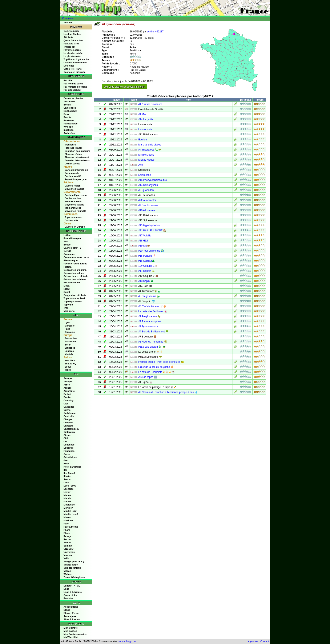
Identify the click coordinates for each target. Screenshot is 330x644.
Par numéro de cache (75, 87)
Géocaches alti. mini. (75, 270)
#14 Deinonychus (148, 185)
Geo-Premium (71, 31)
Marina (67, 501)
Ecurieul (143, 140)
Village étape (71, 565)
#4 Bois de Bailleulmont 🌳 (153, 332)
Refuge (67, 536)
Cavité (67, 410)
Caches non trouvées (75, 63)
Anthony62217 (155, 32)
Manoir (67, 495)
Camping (69, 400)
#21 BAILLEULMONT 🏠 (152, 231)
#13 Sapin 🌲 (146, 281)
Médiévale (69, 505)
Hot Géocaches (72, 283)
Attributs (68, 37)
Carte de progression (76, 170)
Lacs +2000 (70, 486)
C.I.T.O (67, 251)
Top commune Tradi (75, 298)
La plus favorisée (73, 53)
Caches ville (71, 220)
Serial (67, 292)
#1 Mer (142, 114)
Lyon (67, 323)
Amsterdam (71, 338)
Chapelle (68, 423)
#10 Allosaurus (147, 210)
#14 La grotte (146, 119)
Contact (264, 641)
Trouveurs (70, 145)
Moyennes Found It (75, 211)
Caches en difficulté (75, 72)
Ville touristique (72, 568)
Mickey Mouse (146, 160)
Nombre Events (73, 201)
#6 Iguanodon (146, 190)
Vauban (68, 555)
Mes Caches (70, 631)
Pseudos (68, 598)
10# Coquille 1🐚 (148, 266)
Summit (68, 546)
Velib (66, 558)
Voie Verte (69, 311)
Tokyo (68, 370)
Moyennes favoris (74, 189)
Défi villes (69, 66)
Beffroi (67, 394)
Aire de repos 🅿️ (148, 377)
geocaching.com (127, 641)
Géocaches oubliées (75, 279)
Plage (67, 533)
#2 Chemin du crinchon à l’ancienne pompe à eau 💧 (168, 392)
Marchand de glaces (150, 145)
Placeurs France (74, 148)
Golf (66, 460)
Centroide (69, 416)
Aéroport (68, 378)
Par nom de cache (73, 84)
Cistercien (69, 432)
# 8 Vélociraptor (147, 200)
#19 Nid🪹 (144, 246)
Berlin (68, 345)
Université (69, 552)
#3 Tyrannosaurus (148, 327)
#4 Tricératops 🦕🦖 (150, 150)
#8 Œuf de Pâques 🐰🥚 (152, 306)
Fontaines (69, 451)
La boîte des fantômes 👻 (153, 311)
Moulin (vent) (71, 514)
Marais (67, 498)
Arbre (67, 385)
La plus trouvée (72, 56)
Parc (66, 524)
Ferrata (67, 267)
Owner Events (72, 164)
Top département (73, 301)
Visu (66, 241)
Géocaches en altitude (76, 276)
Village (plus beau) (74, 561)
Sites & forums (72, 619)
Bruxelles (70, 348)
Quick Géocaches (73, 40)
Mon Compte (71, 628)
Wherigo (68, 127)
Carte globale (72, 173)
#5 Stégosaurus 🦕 (149, 296)
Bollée (67, 245)
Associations (71, 607)
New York (70, 360)
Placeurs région (73, 154)
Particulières (71, 124)
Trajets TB (69, 47)
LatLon (67, 235)
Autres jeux (70, 616)
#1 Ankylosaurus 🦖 (149, 316)
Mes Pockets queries (75, 634)
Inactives (69, 130)
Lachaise (69, 489)
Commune (69, 254)
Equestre (69, 448)
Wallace (68, 574)
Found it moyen (72, 238)
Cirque (67, 435)
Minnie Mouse (146, 155)
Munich (69, 354)
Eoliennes (69, 445)
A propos (253, 641)
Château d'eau (71, 429)
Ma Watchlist (71, 637)
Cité (66, 438)
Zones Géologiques (74, 577)
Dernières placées (73, 98)
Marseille (70, 326)
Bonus (67, 105)
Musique (68, 520)
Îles (65, 470)
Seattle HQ (71, 364)
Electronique (71, 260)
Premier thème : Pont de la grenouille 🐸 (161, 362)
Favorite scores (72, 50)
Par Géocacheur (72, 90)
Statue (67, 543)
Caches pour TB (72, 248)
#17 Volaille (145, 236)
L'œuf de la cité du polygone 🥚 (156, 367)
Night (67, 289)
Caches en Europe (75, 227)
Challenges (70, 108)
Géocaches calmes (74, 273)
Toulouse (70, 332)
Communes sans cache (76, 257)
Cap (66, 404)
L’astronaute (145, 129)
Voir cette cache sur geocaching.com (124, 87)
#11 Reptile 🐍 (147, 271)
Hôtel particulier (72, 467)
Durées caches (73, 198)
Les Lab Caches (72, 34)
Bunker (68, 397)
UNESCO (69, 549)
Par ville (68, 80)
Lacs (66, 483)
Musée (67, 517)
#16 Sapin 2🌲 (147, 261)
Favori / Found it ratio (75, 264)
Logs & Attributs (73, 592)
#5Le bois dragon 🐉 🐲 (152, 347)
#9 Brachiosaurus (148, 205)
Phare (67, 530)
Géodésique (70, 457)
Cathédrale (70, 413)
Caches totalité (73, 176)
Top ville (68, 305)
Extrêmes (69, 120)
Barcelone (70, 341)
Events (67, 117)
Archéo (68, 388)
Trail (66, 308)
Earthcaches (70, 111)
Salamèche (145, 175)
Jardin (67, 479)
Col (65, 441)
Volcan (67, 571)
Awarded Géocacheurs (77, 160)
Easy (66, 114)
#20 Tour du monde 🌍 (151, 251)
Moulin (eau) (70, 511)
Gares (67, 454)
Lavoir (67, 492)
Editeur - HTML (72, 586)
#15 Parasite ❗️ (147, 256)
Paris (67, 329)
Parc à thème (71, 527)
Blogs (67, 610)
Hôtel (67, 464)
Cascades (69, 407)
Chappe (68, 419)
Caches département (76, 195)
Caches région (73, 186)
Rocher (68, 539)
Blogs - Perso (71, 613)
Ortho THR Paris (73, 69)
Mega (67, 286)
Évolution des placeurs (77, 151)
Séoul (68, 367)
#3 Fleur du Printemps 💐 (153, 342)
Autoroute (69, 391)
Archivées (69, 133)
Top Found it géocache (76, 59)
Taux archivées (73, 208)
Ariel (141, 165)
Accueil (68, 23)
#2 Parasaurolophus (150, 321)
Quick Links (70, 595)
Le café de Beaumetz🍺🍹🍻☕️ (156, 372)
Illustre (67, 476)
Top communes (73, 217)
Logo (66, 589)
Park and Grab (71, 44)
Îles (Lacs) (69, 473)
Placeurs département (77, 157)
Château (68, 426)
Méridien (68, 508)
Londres (69, 351)
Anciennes (69, 101)
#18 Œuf (143, 241)
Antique (68, 381)
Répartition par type (76, 179)
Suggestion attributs (75, 295)
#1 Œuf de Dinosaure (150, 104)
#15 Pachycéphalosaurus (152, 180)
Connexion (68, 18)
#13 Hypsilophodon (149, 225)
